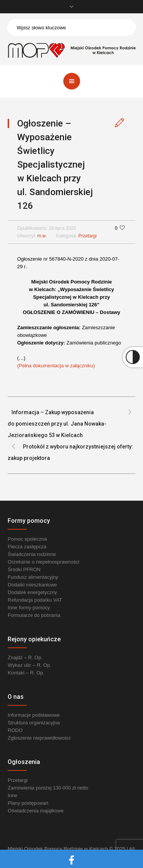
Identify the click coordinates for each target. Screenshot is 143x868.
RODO (15, 730)
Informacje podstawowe (34, 715)
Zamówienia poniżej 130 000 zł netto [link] (48, 788)
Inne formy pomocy (29, 608)
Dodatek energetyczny (32, 592)
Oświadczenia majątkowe (36, 811)
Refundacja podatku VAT (35, 600)
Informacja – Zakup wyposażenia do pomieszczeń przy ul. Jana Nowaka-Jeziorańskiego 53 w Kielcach (57, 424)
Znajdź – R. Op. (25, 657)
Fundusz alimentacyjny (33, 577)
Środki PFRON (24, 569)
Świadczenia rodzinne (32, 554)
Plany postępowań (28, 803)
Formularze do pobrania (34, 615)
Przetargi (87, 236)
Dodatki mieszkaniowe (32, 585)
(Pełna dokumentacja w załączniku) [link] (56, 366)
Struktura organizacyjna (34, 723)
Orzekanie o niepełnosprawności (43, 562)
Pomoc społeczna (27, 539)
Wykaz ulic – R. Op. (29, 665)
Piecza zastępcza (27, 547)
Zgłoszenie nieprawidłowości (39, 738)
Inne (12, 795)
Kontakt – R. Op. (26, 673)
